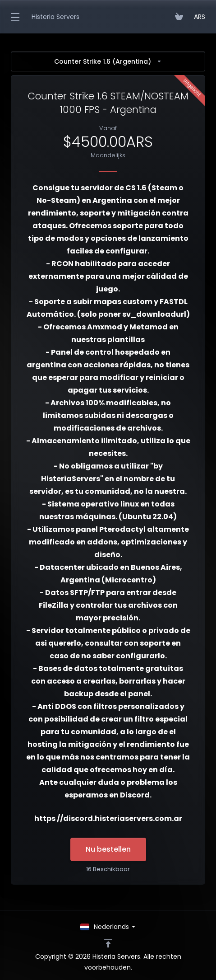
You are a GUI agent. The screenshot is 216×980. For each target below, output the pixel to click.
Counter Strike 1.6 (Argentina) (108, 61)
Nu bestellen (108, 849)
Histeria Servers (55, 17)
